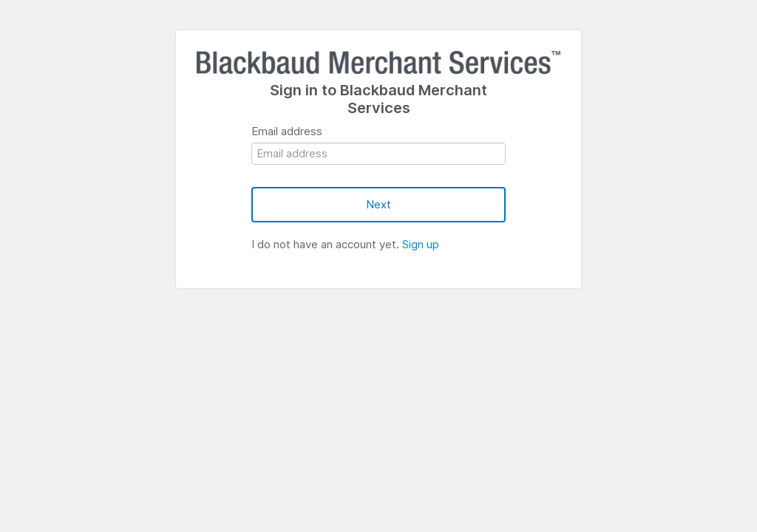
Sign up (421, 244)
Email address (287, 131)
